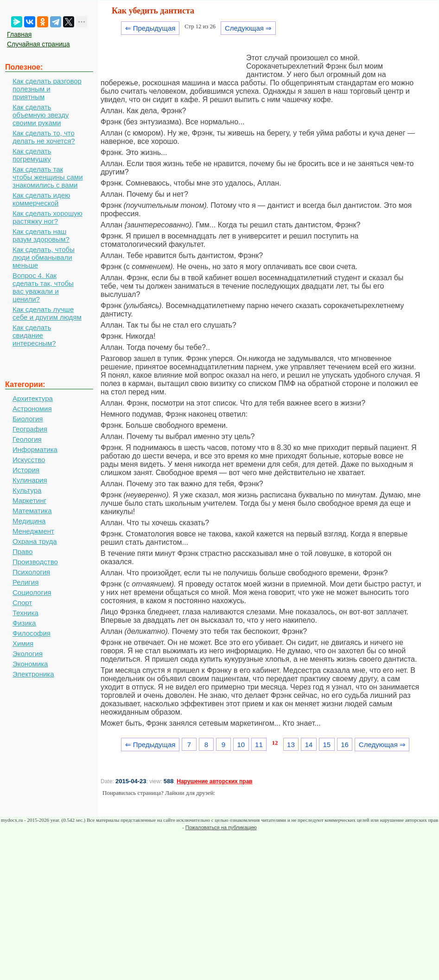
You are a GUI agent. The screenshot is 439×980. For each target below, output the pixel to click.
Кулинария (30, 480)
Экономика (30, 664)
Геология (27, 439)
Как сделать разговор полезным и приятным (47, 89)
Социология (32, 592)
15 (327, 745)
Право (23, 551)
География (30, 429)
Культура (27, 490)
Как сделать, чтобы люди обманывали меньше (44, 257)
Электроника (33, 674)
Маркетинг (29, 500)
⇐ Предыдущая (150, 28)
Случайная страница (38, 44)
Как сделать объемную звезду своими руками (41, 115)
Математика (32, 511)
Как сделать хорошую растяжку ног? (48, 217)
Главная (19, 34)
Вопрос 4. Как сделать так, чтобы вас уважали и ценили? (43, 287)
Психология (31, 572)
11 (259, 745)
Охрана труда (35, 541)
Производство (35, 562)
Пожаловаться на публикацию (221, 827)
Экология (28, 654)
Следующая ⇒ (248, 28)
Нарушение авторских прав (214, 781)
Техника (25, 613)
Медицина (29, 521)
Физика (24, 623)
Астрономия (32, 409)
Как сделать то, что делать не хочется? (44, 137)
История (26, 470)
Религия (25, 582)
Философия (32, 633)
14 (309, 745)
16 (345, 745)
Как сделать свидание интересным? (34, 335)
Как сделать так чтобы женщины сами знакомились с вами (48, 177)
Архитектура (33, 398)
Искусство (29, 460)
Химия (23, 643)
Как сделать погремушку (32, 155)
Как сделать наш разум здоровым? (41, 235)
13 (291, 745)
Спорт (22, 603)
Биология (28, 419)
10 (241, 745)
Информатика (35, 449)
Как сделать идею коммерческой (41, 199)
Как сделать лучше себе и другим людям (47, 313)
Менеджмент (33, 531)
